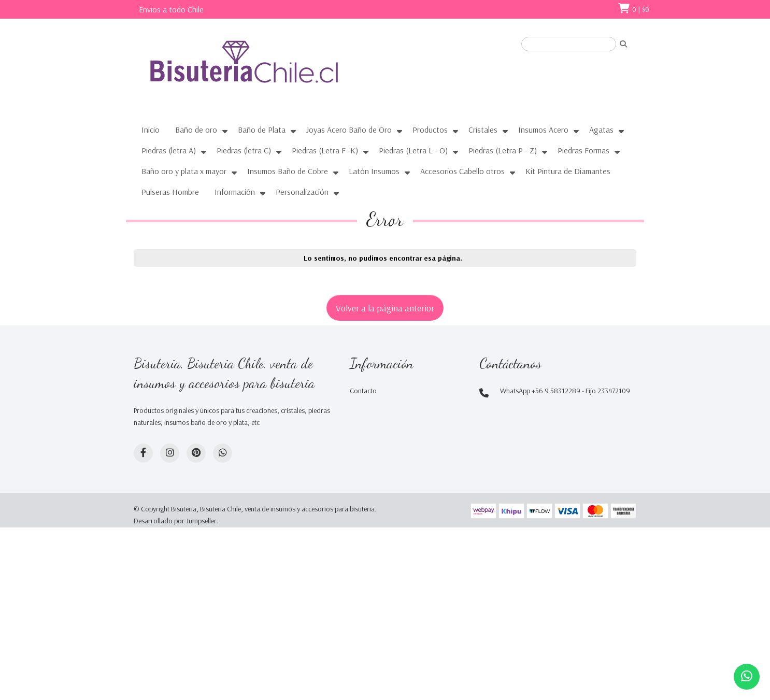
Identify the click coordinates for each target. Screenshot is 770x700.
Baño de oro (196, 130)
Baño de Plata (262, 130)
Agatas (601, 130)
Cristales (483, 130)
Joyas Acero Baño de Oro (349, 130)
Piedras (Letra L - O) (413, 150)
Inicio (151, 130)
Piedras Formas (583, 150)
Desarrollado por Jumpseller (175, 521)
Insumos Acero (543, 130)
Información (235, 192)
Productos (430, 130)
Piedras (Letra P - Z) (503, 150)
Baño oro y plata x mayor (184, 171)
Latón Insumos (374, 171)
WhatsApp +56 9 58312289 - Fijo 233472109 (565, 391)
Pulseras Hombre (170, 192)
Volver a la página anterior (385, 308)
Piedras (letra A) (169, 150)
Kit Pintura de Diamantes (568, 171)
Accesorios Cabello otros (462, 171)
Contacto (363, 391)
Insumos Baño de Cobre (288, 171)
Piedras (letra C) (244, 150)
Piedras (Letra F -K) (325, 150)
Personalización (302, 192)
